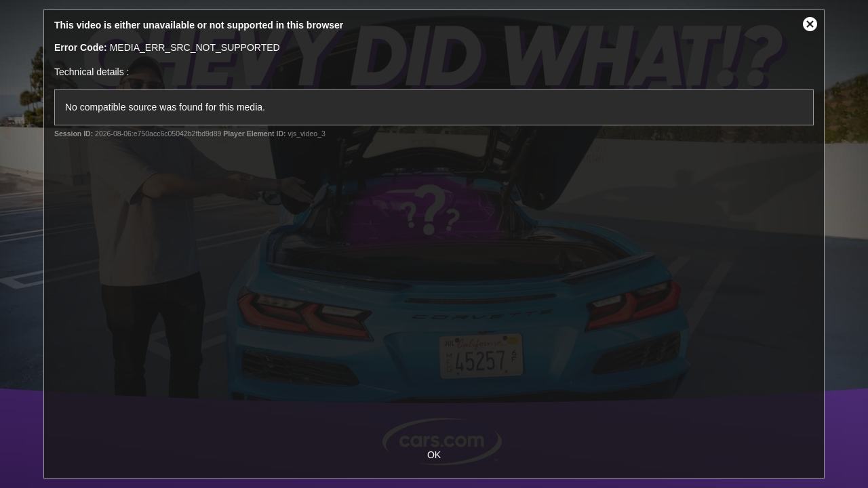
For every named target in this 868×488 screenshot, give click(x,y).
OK (434, 455)
